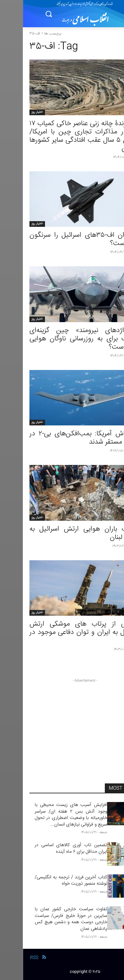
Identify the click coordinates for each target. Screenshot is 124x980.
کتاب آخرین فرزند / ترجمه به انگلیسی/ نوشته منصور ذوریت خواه (48, 881)
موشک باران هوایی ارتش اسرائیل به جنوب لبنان (62, 533)
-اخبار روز (14, 112)
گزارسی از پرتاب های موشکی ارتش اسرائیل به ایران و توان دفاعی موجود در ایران (62, 632)
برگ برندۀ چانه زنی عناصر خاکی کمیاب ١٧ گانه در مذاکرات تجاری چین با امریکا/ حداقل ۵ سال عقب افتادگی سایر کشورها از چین (62, 136)
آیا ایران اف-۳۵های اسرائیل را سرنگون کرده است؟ (62, 239)
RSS (11, 958)
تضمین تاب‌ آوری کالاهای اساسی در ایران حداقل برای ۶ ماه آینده (48, 848)
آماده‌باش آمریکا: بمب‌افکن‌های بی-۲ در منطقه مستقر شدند (62, 438)
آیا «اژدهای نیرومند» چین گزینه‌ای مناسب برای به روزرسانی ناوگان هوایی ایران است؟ (62, 339)
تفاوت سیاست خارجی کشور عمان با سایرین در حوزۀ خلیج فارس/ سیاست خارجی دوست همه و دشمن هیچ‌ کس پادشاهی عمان (48, 919)
